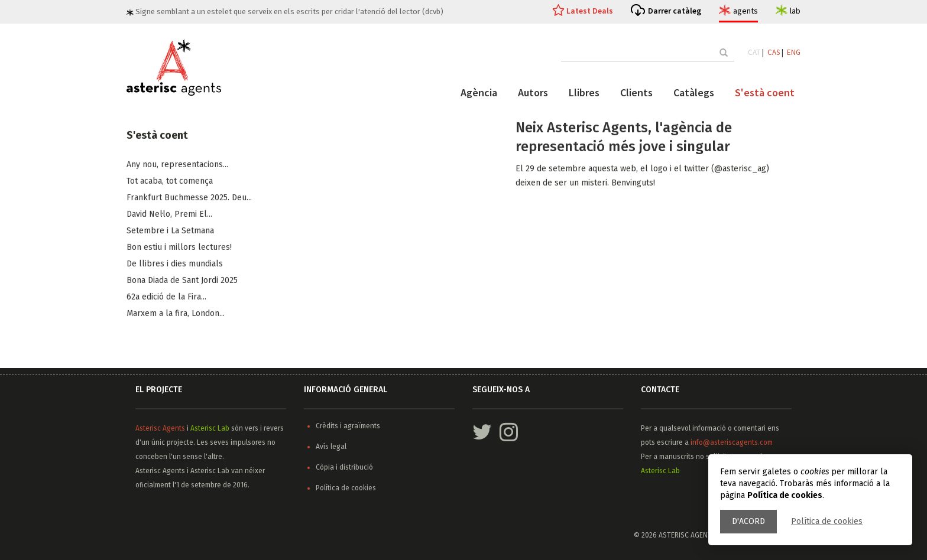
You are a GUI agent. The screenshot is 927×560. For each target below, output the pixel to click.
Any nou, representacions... (177, 165)
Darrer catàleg (675, 11)
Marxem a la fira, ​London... (176, 314)
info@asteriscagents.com (732, 442)
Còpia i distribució (344, 467)
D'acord (748, 521)
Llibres (584, 92)
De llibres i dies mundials (175, 264)
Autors (533, 92)
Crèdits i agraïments (348, 426)
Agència (479, 92)
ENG (794, 52)
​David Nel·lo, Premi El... (169, 215)
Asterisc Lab (210, 428)
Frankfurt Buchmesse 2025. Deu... (189, 198)
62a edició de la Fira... (166, 297)
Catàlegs (694, 92)
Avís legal (331, 447)
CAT (754, 52)
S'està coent (765, 92)
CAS (774, 52)
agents (746, 11)
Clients (636, 92)
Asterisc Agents (160, 428)
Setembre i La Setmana (170, 231)
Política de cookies (827, 521)
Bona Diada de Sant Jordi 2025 (182, 281)
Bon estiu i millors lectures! (179, 248)
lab (795, 11)
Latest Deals (590, 11)
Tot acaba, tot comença (170, 182)
